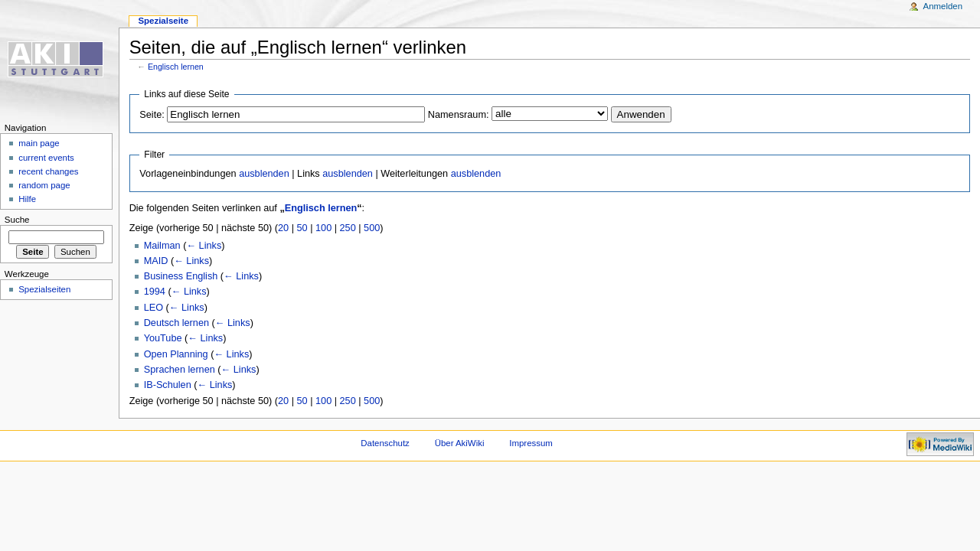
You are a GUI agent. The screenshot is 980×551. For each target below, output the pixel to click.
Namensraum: (459, 115)
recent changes (48, 171)
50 (302, 228)
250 (348, 228)
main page (39, 143)
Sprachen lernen (180, 370)
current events (46, 158)
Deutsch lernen (176, 323)
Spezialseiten (44, 289)
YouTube (163, 338)
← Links (204, 246)
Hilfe (27, 199)
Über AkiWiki (460, 443)
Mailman (162, 246)
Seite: (152, 115)
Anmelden (943, 6)
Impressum (531, 443)
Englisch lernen (176, 67)
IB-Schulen (168, 385)
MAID (156, 261)
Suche (17, 220)
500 (372, 228)
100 (323, 228)
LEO (154, 308)
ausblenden (264, 174)
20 (283, 228)
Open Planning (176, 354)
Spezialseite (163, 21)
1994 (155, 292)
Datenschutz (385, 443)
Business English (181, 276)
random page (44, 185)
